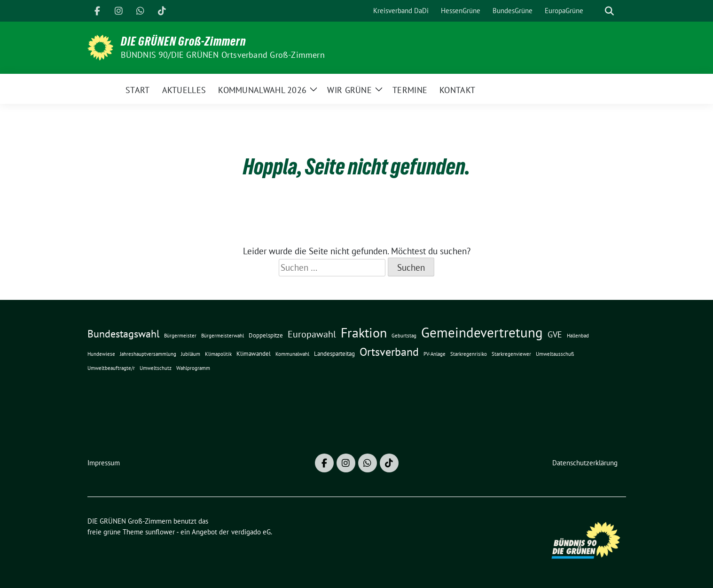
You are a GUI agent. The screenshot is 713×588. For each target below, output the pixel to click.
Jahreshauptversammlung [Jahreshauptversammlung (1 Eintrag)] (148, 354)
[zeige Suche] (609, 11)
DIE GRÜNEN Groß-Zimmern (184, 41)
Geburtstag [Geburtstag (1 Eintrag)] (404, 336)
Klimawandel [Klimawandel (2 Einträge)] (254, 353)
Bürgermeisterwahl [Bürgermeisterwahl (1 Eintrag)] (223, 336)
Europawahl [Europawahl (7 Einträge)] (312, 334)
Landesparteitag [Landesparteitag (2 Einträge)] (334, 353)
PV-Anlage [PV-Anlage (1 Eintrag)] (435, 354)
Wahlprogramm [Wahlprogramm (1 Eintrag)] (193, 368)
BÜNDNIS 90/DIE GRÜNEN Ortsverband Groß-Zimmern (223, 55)
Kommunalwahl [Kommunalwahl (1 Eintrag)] (292, 354)
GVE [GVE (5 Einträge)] (555, 334)
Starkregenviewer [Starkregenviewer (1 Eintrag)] (511, 354)
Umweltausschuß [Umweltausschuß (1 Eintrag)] (555, 354)
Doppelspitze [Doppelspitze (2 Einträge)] (266, 335)
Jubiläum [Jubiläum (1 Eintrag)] (191, 354)
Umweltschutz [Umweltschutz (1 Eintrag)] (156, 368)
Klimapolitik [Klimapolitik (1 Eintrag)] (218, 354)
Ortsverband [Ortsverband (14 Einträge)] (389, 352)
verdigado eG (251, 532)
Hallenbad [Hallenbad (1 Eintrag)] (578, 336)
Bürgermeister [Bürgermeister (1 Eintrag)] (180, 336)
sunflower (160, 532)
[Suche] (596, 11)
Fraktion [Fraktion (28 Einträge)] (364, 333)
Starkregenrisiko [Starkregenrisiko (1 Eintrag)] (469, 354)
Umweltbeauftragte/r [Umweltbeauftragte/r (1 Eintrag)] (111, 368)
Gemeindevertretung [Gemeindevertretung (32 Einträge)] (482, 332)
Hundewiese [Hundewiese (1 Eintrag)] (101, 354)
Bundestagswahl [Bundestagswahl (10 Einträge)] (123, 334)
